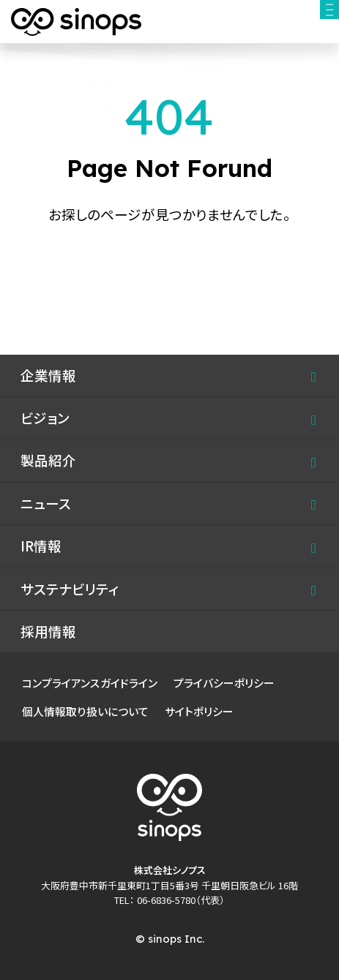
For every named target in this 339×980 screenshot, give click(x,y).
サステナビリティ (70, 589)
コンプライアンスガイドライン (90, 683)
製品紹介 (48, 460)
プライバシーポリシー (224, 683)
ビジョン (45, 418)
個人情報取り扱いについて (85, 711)
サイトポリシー (199, 711)
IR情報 (41, 546)
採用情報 (48, 631)
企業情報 (48, 375)
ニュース (46, 503)
